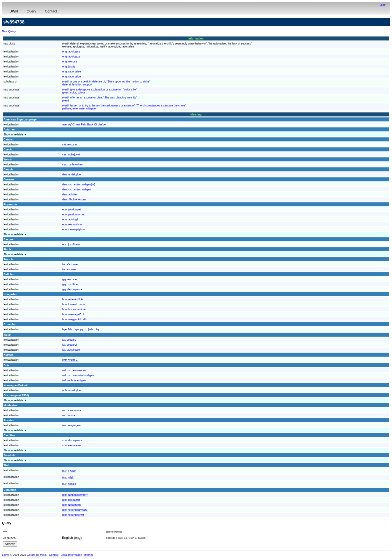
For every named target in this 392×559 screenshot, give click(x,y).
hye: (80, 329)
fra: (70, 264)
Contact (51, 11)
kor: (70, 360)
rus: (71, 425)
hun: (73, 299)
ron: (72, 410)
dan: (71, 174)
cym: (72, 164)
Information (196, 38)
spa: (72, 440)
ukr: (75, 495)
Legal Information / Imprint (77, 555)
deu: (79, 184)
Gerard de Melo (36, 555)
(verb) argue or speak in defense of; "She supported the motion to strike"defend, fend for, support (106, 83)
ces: (71, 154)
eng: (71, 51)
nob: (71, 390)
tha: (69, 471)
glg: (70, 279)
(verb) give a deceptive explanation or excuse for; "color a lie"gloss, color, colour (99, 91)
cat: (70, 144)
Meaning (196, 114)
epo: (72, 209)
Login (383, 5)
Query (31, 11)
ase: (85, 124)
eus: (71, 244)
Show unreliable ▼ (15, 134)
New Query (9, 31)
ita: (69, 340)
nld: (74, 370)
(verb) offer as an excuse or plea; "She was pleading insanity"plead (100, 99)
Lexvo (6, 555)
